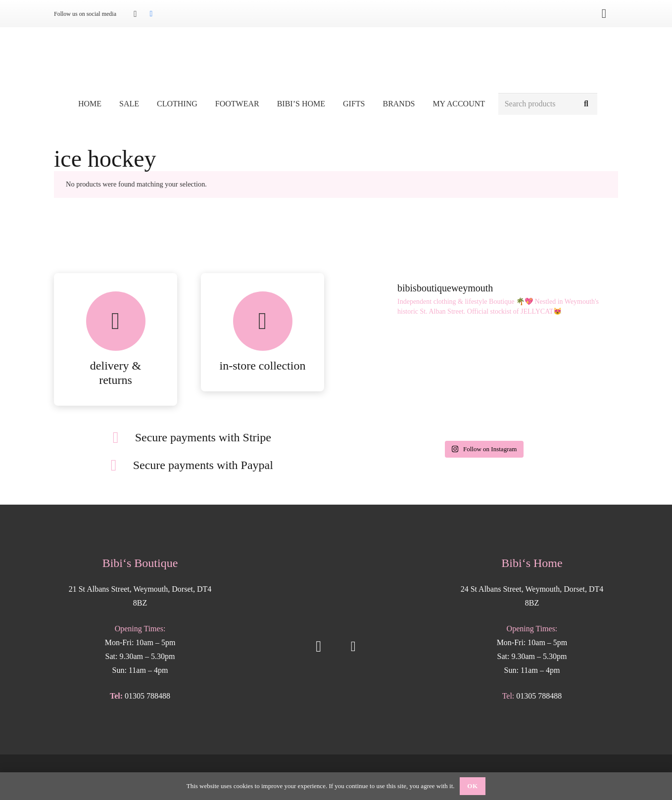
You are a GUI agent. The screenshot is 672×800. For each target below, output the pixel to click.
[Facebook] (151, 14)
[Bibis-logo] (336, 59)
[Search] (586, 104)
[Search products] (548, 104)
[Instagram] (135, 14)
